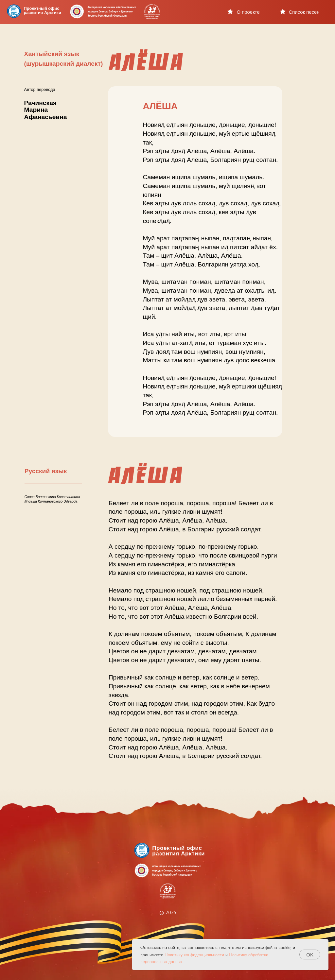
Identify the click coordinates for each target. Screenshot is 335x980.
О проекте (248, 12)
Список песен (304, 12)
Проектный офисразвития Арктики (43, 10)
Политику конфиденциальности (194, 954)
